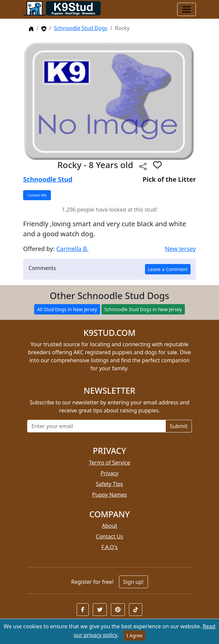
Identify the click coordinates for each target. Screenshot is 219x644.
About (109, 526)
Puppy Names (109, 495)
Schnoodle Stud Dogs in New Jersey (143, 309)
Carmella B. (72, 249)
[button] (83, 610)
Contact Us (109, 536)
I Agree (134, 635)
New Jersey (180, 249)
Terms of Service (110, 463)
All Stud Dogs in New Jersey (67, 309)
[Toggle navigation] (187, 9)
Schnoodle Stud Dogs (81, 28)
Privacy (109, 473)
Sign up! (133, 582)
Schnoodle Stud (48, 179)
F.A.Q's (110, 547)
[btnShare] (143, 166)
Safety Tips (110, 484)
